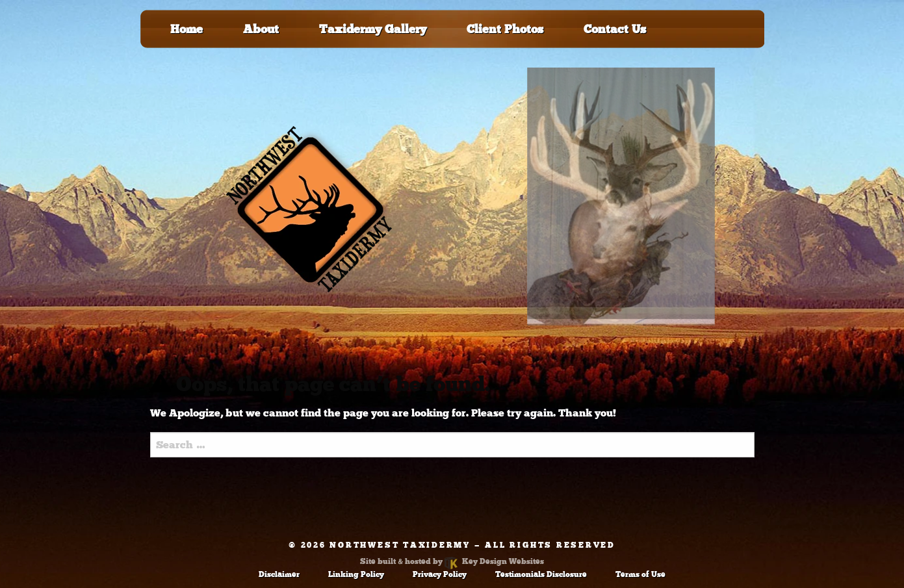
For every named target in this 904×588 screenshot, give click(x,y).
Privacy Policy (440, 574)
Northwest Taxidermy (400, 545)
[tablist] (621, 209)
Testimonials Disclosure (541, 574)
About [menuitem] (261, 29)
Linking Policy (356, 574)
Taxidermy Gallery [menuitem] (373, 29)
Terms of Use (640, 574)
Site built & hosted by (452, 561)
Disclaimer (279, 574)
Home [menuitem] (187, 29)
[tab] (621, 197)
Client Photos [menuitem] (505, 29)
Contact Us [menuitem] (615, 29)
